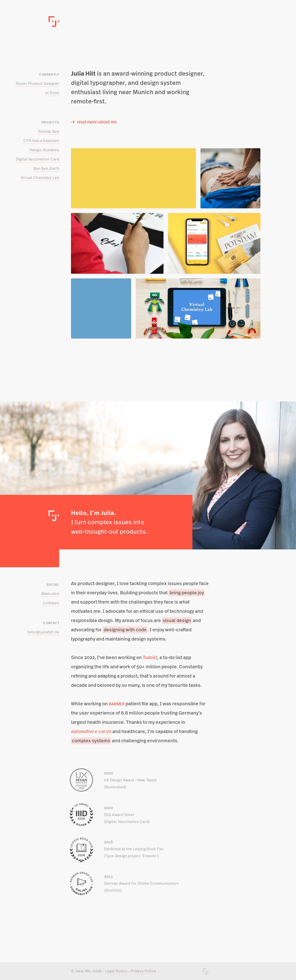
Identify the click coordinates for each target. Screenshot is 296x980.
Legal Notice (116, 971)
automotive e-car (91, 731)
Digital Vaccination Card (38, 159)
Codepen (51, 603)
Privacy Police (143, 971)
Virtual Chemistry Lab (40, 178)
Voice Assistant (41, 141)
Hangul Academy (44, 150)
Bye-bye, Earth (46, 168)
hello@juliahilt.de (43, 632)
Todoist (150, 657)
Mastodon (50, 594)
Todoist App (49, 131)
